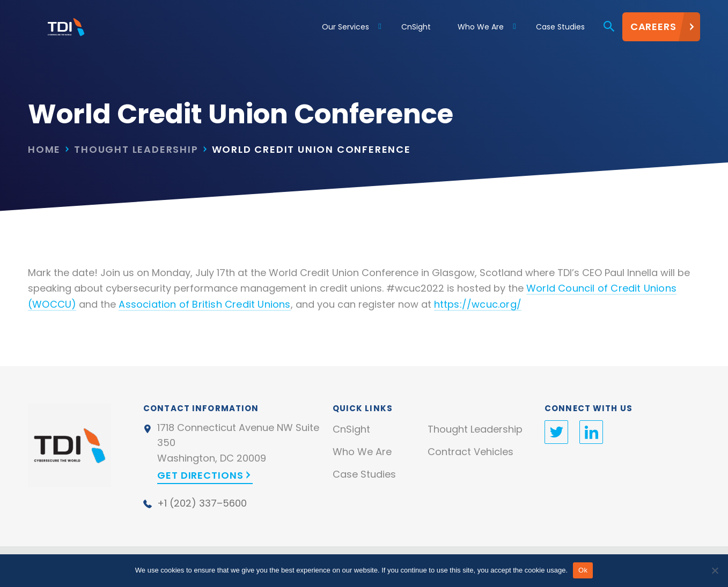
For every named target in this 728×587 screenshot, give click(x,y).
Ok (583, 570)
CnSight (351, 429)
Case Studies (364, 474)
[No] (715, 570)
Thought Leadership (136, 149)
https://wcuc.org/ (478, 304)
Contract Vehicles (470, 452)
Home (44, 149)
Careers (653, 29)
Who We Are (362, 452)
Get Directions (200, 475)
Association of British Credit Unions (204, 304)
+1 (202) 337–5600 (202, 503)
